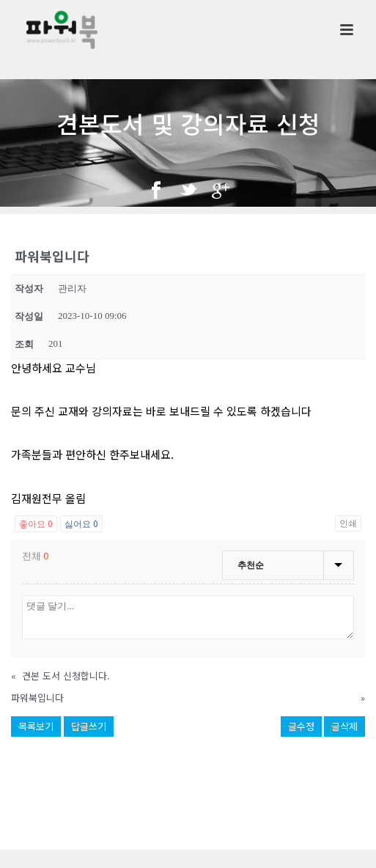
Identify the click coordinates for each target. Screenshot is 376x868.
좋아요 (36, 523)
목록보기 (36, 726)
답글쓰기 (89, 726)
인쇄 (348, 523)
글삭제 (344, 726)
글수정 (301, 726)
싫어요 (81, 523)
